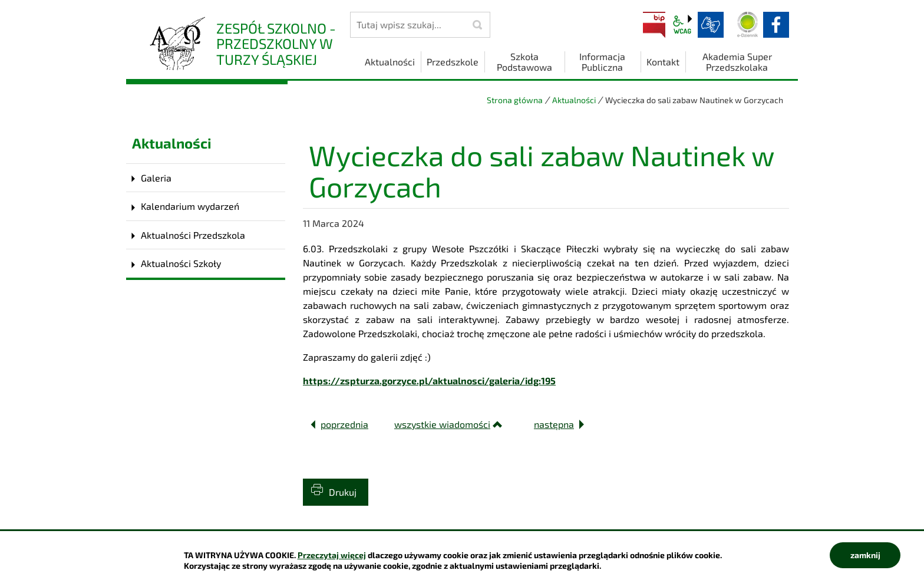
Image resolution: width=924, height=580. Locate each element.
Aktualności (574, 100)
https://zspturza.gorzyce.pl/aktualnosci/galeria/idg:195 (429, 380)
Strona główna (515, 100)
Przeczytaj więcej (332, 555)
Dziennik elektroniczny (748, 25)
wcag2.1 (682, 25)
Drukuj (343, 492)
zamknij (865, 555)
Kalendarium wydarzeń (190, 206)
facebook (776, 25)
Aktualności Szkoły (181, 263)
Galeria (156, 178)
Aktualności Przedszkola (193, 235)
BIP (654, 25)
